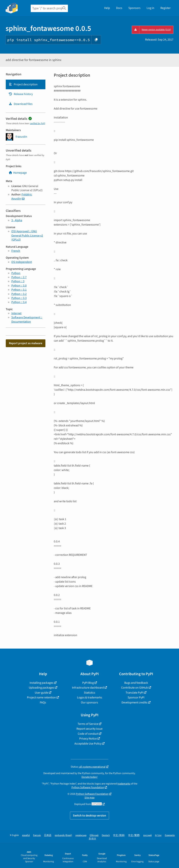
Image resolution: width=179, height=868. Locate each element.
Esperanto (170, 835)
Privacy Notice (88, 739)
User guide (41, 693)
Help (107, 8)
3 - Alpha (17, 220)
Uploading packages (41, 688)
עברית (158, 835)
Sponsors (134, 8)
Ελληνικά (94, 835)
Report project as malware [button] (26, 343)
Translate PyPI (134, 693)
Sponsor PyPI (136, 697)
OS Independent (22, 262)
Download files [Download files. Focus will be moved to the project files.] (21, 104)
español (26, 835)
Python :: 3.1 (19, 290)
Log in (150, 8)
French (16, 251)
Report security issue (89, 729)
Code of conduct (88, 734)
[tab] (26, 84)
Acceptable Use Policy (88, 744)
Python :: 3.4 (19, 302)
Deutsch (106, 835)
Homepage (18, 173)
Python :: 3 (18, 281)
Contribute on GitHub (135, 688)
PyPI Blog (88, 683)
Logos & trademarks (90, 697)
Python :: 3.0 (19, 286)
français (37, 835)
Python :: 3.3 (19, 298)
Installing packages (41, 683)
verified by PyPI (37, 123)
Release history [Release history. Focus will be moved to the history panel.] (21, 94)
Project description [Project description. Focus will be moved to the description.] (23, 84)
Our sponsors (89, 703)
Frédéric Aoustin (22, 197)
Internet (16, 313)
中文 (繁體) (134, 835)
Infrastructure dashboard (88, 688)
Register (166, 8)
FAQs (43, 703)
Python (16, 273)
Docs (119, 8)
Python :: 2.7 (19, 277)
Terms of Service (88, 724)
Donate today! (89, 777)
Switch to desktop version (89, 816)
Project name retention (41, 697)
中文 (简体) (119, 835)
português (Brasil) (63, 835)
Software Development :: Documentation (27, 319)
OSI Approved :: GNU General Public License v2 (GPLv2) (27, 236)
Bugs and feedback (136, 683)
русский (147, 835)
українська (81, 835)
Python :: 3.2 (19, 294)
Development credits (134, 703)
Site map (89, 798)
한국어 (92, 839)
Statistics (90, 693)
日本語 (48, 835)
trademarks (124, 784)
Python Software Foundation (88, 787)
